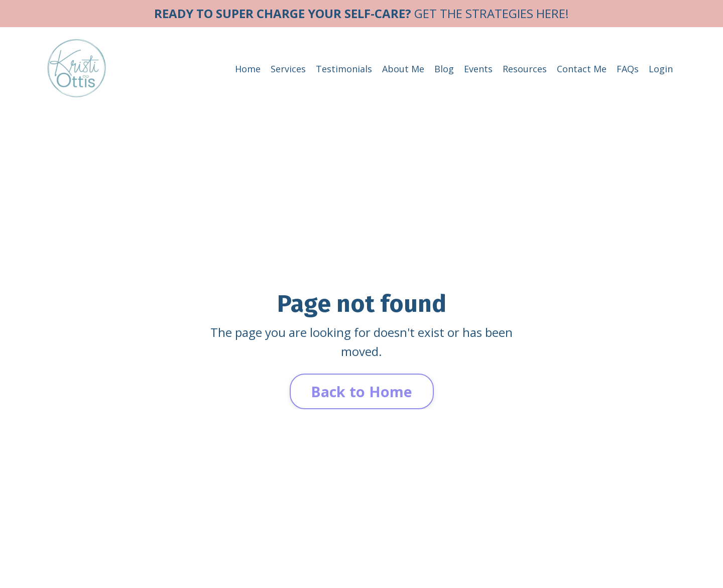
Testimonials (344, 69)
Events (478, 69)
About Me (403, 69)
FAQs (628, 69)
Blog (444, 69)
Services (288, 69)
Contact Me (582, 69)
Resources (525, 69)
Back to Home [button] (362, 391)
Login (661, 69)
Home (248, 69)
